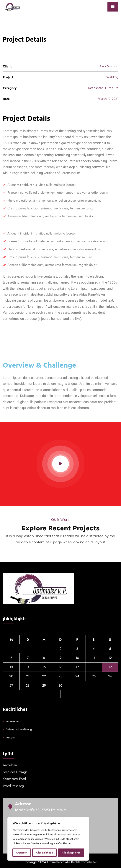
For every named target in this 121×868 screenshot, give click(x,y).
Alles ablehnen (44, 853)
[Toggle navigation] (113, 7)
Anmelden (10, 765)
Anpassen (22, 853)
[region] (48, 839)
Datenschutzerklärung (19, 729)
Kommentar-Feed (14, 779)
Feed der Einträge (15, 772)
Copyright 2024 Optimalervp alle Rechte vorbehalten (61, 862)
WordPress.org (13, 786)
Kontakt (10, 737)
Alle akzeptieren (71, 853)
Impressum (12, 721)
